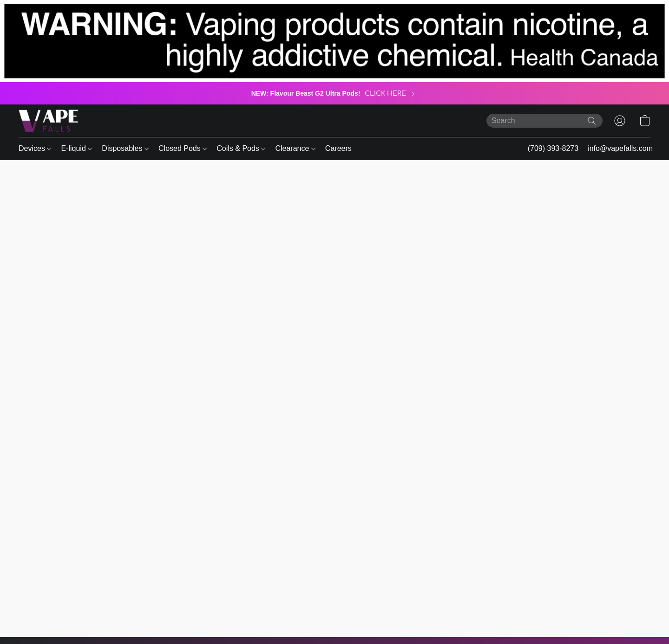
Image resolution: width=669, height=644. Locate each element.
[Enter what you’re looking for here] (544, 121)
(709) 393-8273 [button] (553, 148)
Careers (338, 148)
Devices (35, 148)
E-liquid (76, 148)
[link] (391, 94)
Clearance (295, 148)
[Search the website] (592, 121)
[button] (49, 121)
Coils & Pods (241, 148)
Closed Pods (183, 148)
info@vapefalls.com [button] (620, 148)
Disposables (125, 148)
